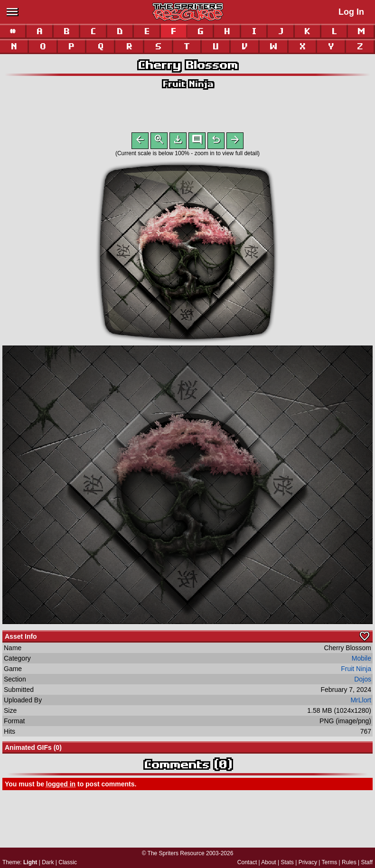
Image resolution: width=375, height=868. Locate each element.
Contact (247, 862)
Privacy (308, 862)
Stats (287, 862)
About (268, 862)
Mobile (361, 660)
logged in (61, 786)
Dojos (363, 681)
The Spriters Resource (176, 853)
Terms (330, 862)
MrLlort (361, 702)
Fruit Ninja (188, 84)
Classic (68, 862)
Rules (349, 862)
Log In (351, 12)
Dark (48, 862)
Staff (367, 862)
